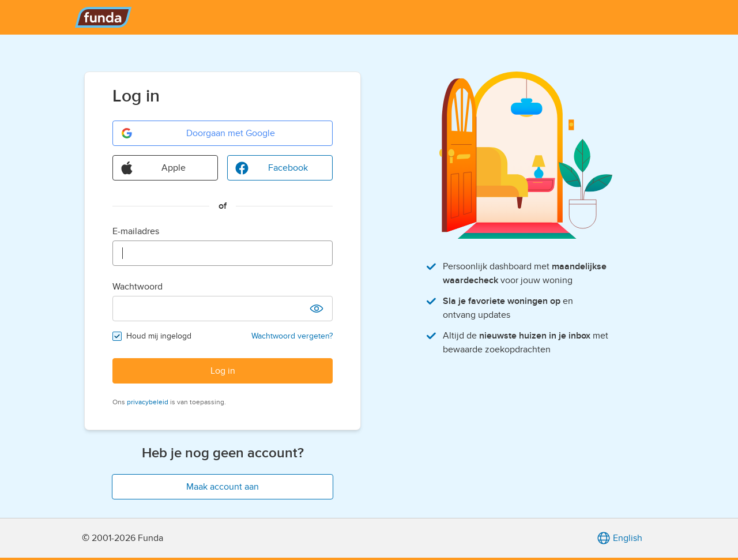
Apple (153, 168)
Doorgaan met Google (197, 133)
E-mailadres (136, 231)
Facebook (271, 168)
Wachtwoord (138, 287)
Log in (223, 371)
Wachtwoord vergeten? (292, 336)
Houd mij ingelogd (159, 336)
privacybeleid (148, 402)
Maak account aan (223, 487)
